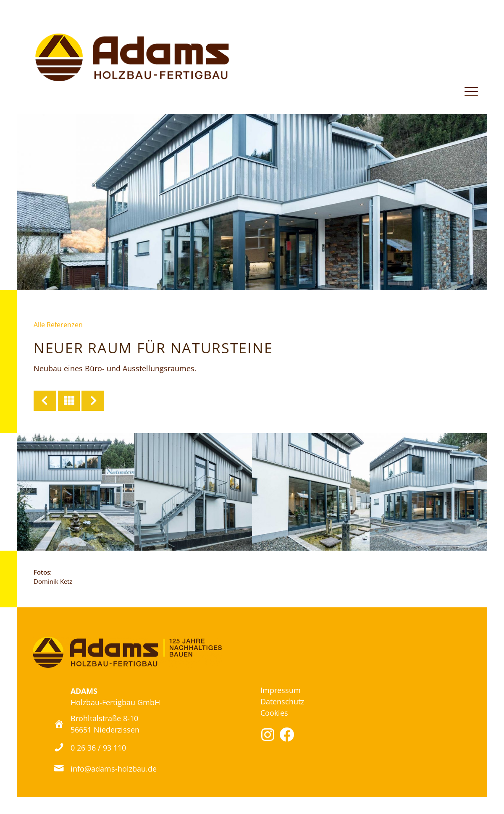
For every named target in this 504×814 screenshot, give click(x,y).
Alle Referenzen (58, 325)
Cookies (274, 713)
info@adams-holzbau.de (114, 768)
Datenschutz (282, 701)
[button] (268, 734)
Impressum (281, 690)
